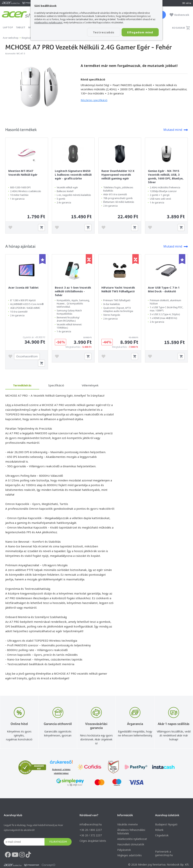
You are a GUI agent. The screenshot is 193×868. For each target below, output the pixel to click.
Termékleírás (22, 385)
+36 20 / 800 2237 (91, 830)
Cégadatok (162, 835)
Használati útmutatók (131, 844)
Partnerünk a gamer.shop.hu (164, 853)
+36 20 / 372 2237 (91, 835)
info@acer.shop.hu (91, 824)
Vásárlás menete (128, 824)
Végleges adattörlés (129, 855)
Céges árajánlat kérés (93, 841)
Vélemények (90, 385)
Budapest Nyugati (166, 824)
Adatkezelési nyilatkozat (132, 839)
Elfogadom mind (140, 32)
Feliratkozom (58, 842)
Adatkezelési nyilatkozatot (48, 23)
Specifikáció (56, 385)
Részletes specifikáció (94, 100)
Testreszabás (104, 32)
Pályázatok (124, 850)
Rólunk (159, 830)
